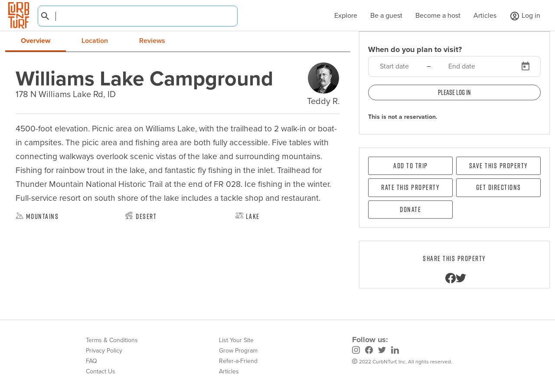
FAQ (91, 361)
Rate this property (410, 188)
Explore (341, 15)
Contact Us (101, 371)
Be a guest (386, 15)
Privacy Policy (104, 351)
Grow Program (238, 351)
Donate (410, 209)
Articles (485, 15)
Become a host (438, 15)
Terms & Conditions (112, 340)
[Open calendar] (526, 66)
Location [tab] (95, 41)
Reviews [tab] (152, 41)
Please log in (454, 92)
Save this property (499, 166)
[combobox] (138, 16)
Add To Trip (411, 166)
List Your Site (236, 340)
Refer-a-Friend (238, 361)
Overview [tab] (36, 41)
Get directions (499, 188)
